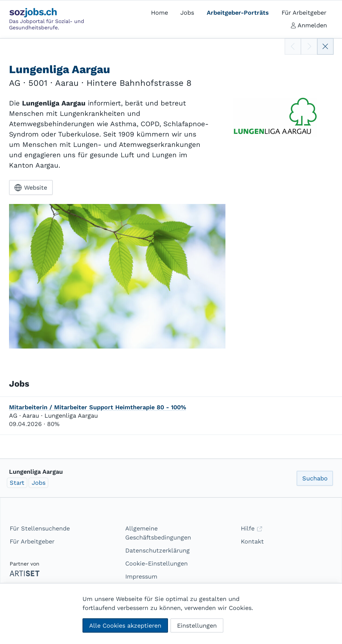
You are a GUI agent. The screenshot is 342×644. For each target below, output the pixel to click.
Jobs (39, 483)
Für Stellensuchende (40, 528)
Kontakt (252, 541)
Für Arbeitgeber (32, 541)
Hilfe (252, 528)
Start (17, 483)
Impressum (141, 576)
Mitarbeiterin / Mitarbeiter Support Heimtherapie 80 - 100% (98, 407)
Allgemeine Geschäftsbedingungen (158, 533)
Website (31, 188)
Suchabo (315, 478)
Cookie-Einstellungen (156, 563)
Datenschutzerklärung (157, 550)
